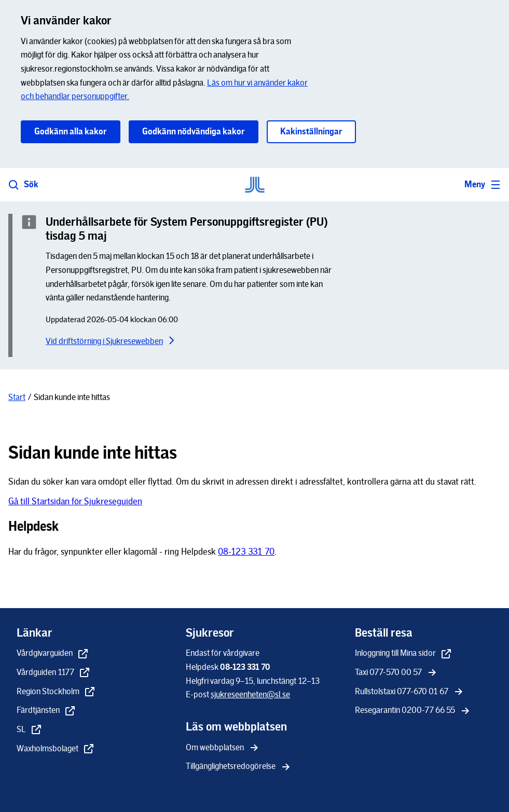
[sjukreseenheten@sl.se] (250, 694)
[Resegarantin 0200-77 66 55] (413, 711)
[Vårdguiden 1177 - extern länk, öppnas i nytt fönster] (54, 673)
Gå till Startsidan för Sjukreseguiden (75, 501)
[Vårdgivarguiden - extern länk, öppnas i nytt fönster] (53, 654)
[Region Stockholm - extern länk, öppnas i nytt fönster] (56, 692)
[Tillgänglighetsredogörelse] (239, 767)
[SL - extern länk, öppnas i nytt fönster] (30, 730)
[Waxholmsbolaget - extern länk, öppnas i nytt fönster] (56, 749)
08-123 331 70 (246, 552)
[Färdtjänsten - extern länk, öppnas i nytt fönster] (46, 711)
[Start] (17, 397)
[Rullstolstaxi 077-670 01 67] (410, 692)
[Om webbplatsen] (223, 748)
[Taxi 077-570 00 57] (397, 673)
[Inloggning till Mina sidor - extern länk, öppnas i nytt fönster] (404, 654)
